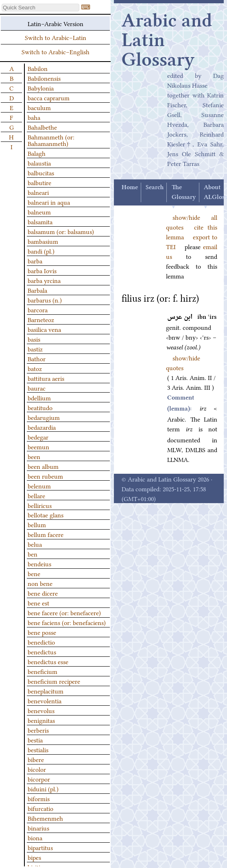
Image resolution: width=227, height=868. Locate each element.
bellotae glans (46, 515)
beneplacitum (46, 691)
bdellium (39, 398)
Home (130, 188)
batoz (35, 368)
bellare (36, 495)
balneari (38, 192)
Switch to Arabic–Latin (56, 37)
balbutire (39, 182)
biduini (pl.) (43, 788)
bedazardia (42, 427)
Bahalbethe (42, 127)
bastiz (35, 349)
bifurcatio (40, 808)
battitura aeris (46, 378)
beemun (38, 446)
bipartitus (40, 847)
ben (33, 554)
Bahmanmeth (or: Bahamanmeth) (51, 140)
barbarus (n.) (45, 300)
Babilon (38, 68)
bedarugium (44, 417)
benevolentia (45, 700)
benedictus (42, 652)
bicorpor (39, 779)
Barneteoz (41, 319)
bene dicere (43, 593)
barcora (38, 309)
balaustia (39, 163)
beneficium (43, 671)
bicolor (37, 769)
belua (35, 544)
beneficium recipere (54, 681)
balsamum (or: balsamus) (61, 231)
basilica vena (44, 329)
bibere (36, 759)
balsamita (40, 221)
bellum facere (46, 534)
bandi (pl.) (41, 251)
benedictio (41, 642)
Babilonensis (44, 78)
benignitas (41, 720)
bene (34, 573)
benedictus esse (48, 661)
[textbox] (40, 8)
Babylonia (41, 88)
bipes (34, 857)
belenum (39, 486)
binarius (38, 828)
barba (35, 261)
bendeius (39, 563)
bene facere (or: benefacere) (64, 612)
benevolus (41, 710)
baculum (39, 107)
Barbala (37, 290)
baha (34, 117)
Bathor (37, 358)
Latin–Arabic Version (56, 23)
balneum (39, 212)
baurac (37, 388)
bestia (35, 740)
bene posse (42, 632)
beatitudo (40, 407)
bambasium (43, 241)
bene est (38, 603)
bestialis (38, 749)
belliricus (40, 505)
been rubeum (45, 476)
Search (155, 188)
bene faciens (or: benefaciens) (67, 622)
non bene (40, 583)
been (34, 456)
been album (43, 466)
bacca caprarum (49, 97)
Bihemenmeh (45, 818)
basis (34, 339)
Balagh (37, 153)
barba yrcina (44, 280)
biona (35, 837)
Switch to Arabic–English (56, 51)
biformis (39, 798)
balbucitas (41, 172)
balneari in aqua (49, 202)
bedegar (38, 437)
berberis (38, 730)
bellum (37, 524)
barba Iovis (42, 270)
